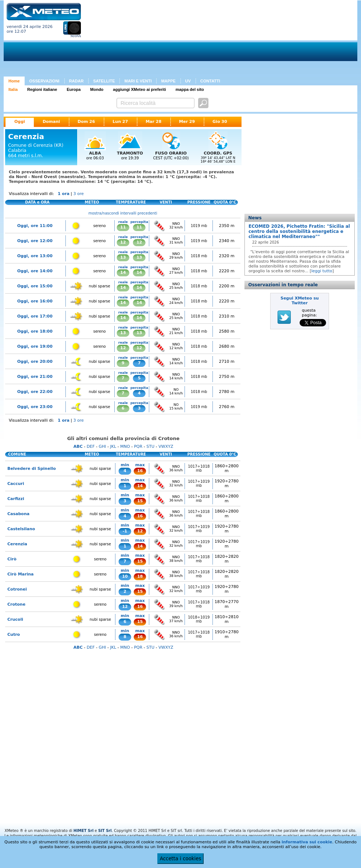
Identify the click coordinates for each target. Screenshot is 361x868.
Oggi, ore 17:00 (35, 316)
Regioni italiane (42, 89)
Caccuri (16, 484)
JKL (113, 447)
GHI (102, 447)
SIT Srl (105, 831)
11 (123, 227)
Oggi (20, 122)
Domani (51, 122)
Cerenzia (17, 544)
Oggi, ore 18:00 (35, 331)
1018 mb (199, 256)
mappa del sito (190, 89)
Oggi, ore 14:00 (35, 271)
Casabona (18, 514)
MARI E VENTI (138, 81)
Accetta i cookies (181, 859)
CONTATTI (210, 81)
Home (14, 81)
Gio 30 (220, 122)
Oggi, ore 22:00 (35, 392)
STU (150, 447)
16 (140, 471)
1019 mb (199, 226)
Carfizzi (16, 499)
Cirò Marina (20, 574)
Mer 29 (187, 122)
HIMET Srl (84, 831)
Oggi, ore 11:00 (35, 226)
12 (123, 242)
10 (125, 576)
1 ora (64, 194)
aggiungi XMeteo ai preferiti (139, 89)
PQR (138, 447)
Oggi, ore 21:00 (35, 377)
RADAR (76, 81)
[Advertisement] (127, 40)
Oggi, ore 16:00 (35, 301)
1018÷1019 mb (199, 619)
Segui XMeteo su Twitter (300, 301)
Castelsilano (21, 529)
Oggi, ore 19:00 (35, 346)
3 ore (79, 194)
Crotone (16, 604)
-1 (125, 531)
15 (140, 501)
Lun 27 (120, 122)
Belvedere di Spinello (32, 469)
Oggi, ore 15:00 (35, 286)
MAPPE (168, 81)
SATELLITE (104, 81)
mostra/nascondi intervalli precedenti (123, 213)
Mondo (97, 89)
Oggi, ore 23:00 (35, 407)
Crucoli (15, 619)
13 (123, 257)
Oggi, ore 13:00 (35, 256)
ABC (78, 447)
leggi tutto (322, 271)
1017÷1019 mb (199, 483)
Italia (13, 89)
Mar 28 (153, 122)
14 (123, 272)
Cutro (14, 635)
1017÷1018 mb (199, 468)
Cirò (12, 559)
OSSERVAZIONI (44, 81)
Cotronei (17, 589)
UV (188, 81)
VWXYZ (166, 447)
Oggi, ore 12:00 (35, 241)
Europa (74, 89)
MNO (125, 447)
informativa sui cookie (307, 842)
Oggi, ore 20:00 (35, 362)
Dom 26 (86, 122)
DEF (91, 447)
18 (140, 576)
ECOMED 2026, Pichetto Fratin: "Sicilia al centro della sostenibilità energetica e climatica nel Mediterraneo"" (299, 231)
